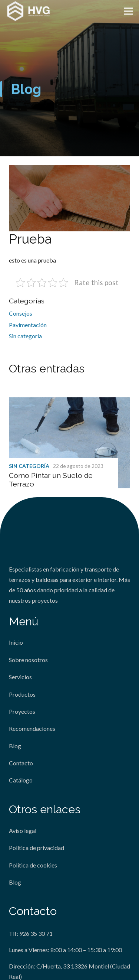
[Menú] (129, 11)
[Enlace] (29, 11)
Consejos (21, 313)
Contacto (21, 763)
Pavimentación (28, 325)
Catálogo (21, 780)
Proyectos (22, 711)
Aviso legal (23, 831)
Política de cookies (33, 865)
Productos (22, 694)
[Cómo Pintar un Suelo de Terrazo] (69, 402)
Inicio (16, 642)
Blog (15, 746)
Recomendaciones (32, 728)
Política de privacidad (37, 848)
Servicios (20, 677)
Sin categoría (25, 336)
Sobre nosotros (28, 660)
